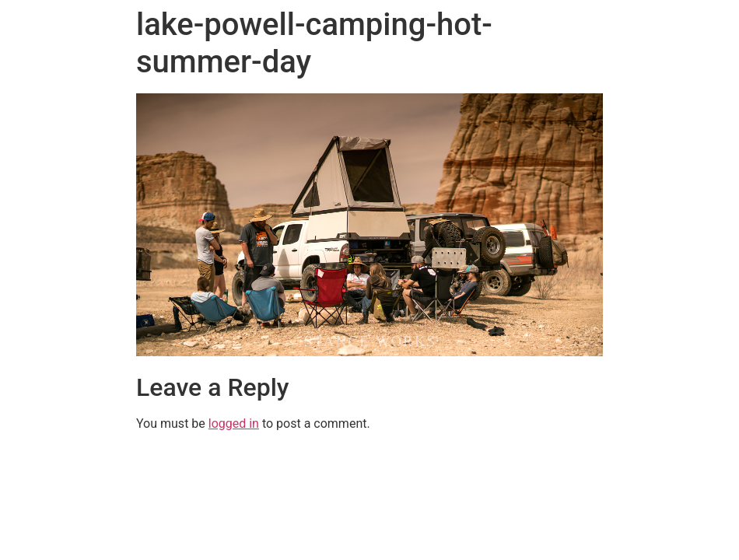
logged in (234, 423)
